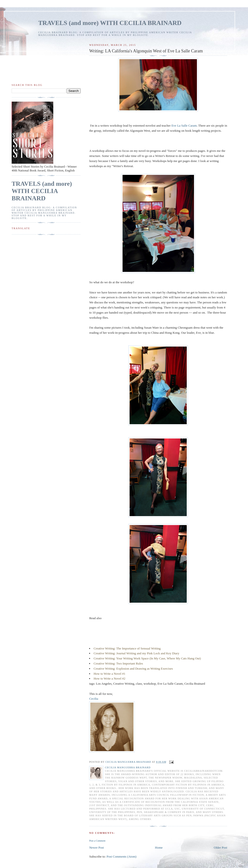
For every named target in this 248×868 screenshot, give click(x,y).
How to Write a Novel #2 (109, 678)
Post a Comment (97, 841)
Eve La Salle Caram (184, 126)
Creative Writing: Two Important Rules (118, 663)
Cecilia (94, 699)
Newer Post (96, 848)
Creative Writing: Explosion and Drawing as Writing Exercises (133, 669)
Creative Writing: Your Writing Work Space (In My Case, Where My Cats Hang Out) (147, 658)
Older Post (221, 848)
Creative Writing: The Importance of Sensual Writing (127, 648)
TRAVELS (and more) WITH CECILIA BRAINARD (110, 23)
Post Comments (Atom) (122, 856)
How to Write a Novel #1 (109, 674)
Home (159, 848)
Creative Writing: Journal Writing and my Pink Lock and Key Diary (136, 653)
